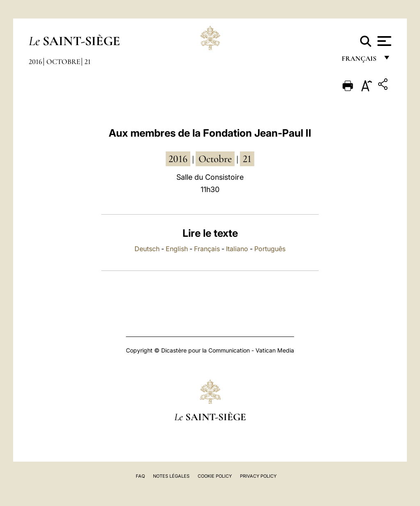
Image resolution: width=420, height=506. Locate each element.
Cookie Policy (215, 476)
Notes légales (171, 476)
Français (207, 249)
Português (270, 249)
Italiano (237, 249)
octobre (215, 159)
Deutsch (147, 249)
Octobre (63, 62)
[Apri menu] (383, 41)
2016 (35, 62)
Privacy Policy (258, 476)
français (360, 61)
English (177, 249)
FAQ (140, 476)
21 (88, 62)
